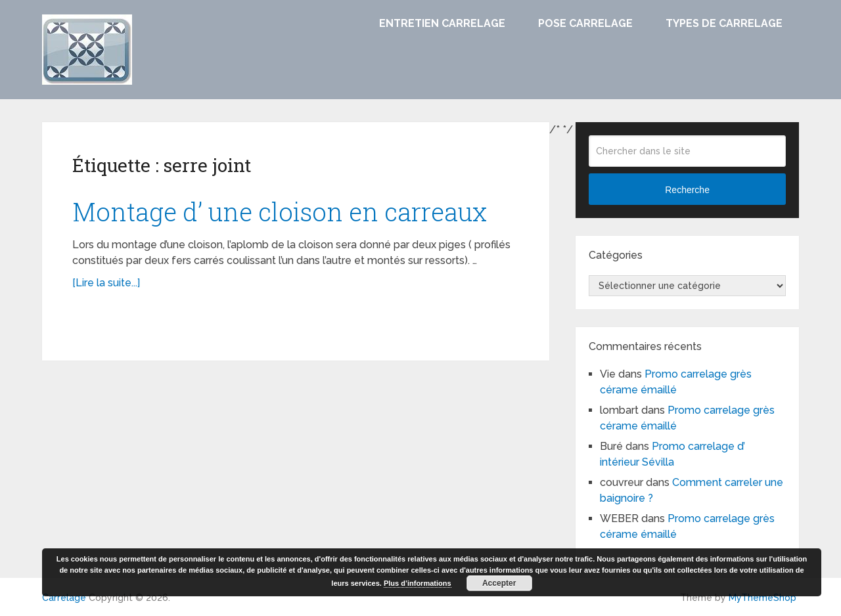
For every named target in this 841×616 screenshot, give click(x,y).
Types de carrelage (724, 23)
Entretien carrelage (442, 23)
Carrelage (64, 598)
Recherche (687, 190)
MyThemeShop (762, 598)
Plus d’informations (418, 583)
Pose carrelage (585, 23)
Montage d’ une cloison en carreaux (280, 211)
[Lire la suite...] (106, 283)
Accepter (499, 583)
